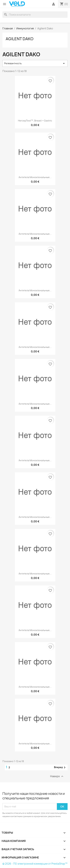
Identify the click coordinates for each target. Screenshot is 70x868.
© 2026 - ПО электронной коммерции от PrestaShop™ (35, 864)
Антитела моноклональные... (35, 177)
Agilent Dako (20, 39)
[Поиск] (35, 15)
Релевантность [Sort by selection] (35, 63)
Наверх (57, 776)
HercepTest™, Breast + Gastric (35, 121)
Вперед (60, 767)
